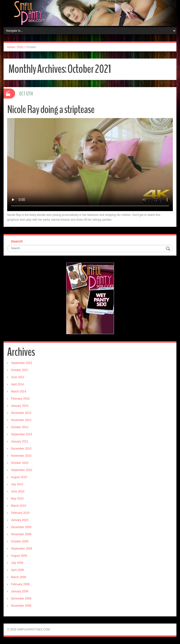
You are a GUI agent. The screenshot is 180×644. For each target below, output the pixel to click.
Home (11, 47)
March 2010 (18, 506)
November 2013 (21, 420)
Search (17, 241)
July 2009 (17, 563)
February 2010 (20, 513)
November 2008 (21, 606)
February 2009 (20, 584)
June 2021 (18, 377)
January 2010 (20, 520)
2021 (20, 47)
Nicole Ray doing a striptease (51, 110)
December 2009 (21, 527)
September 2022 (22, 363)
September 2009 (22, 549)
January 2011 (20, 441)
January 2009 (20, 591)
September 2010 (22, 470)
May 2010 (17, 499)
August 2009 (19, 556)
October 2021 (20, 370)
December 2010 (21, 449)
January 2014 (20, 406)
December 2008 (21, 599)
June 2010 (18, 491)
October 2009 (20, 541)
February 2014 (20, 399)
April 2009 (17, 570)
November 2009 (21, 534)
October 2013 (20, 427)
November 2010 (21, 456)
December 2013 (21, 413)
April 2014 (17, 384)
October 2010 (20, 463)
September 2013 (22, 434)
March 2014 (18, 391)
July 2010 (17, 484)
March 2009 (18, 577)
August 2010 (19, 477)
